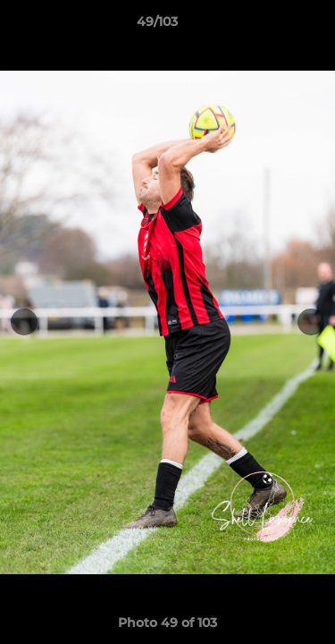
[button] (271, 26)
